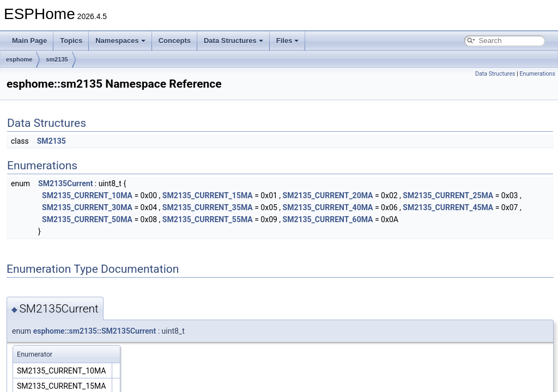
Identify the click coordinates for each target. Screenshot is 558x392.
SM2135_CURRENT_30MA (87, 207)
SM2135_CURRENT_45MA (448, 207)
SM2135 (51, 141)
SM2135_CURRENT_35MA (208, 207)
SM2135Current (65, 183)
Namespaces (120, 41)
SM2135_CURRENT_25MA (448, 195)
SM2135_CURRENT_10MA (87, 195)
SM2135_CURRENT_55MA (208, 219)
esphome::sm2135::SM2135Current (95, 331)
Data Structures (233, 41)
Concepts (175, 41)
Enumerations (537, 74)
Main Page (29, 41)
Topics (71, 41)
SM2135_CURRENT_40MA (328, 207)
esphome (19, 59)
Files (288, 41)
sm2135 (57, 59)
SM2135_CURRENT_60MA (328, 219)
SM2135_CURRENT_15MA (208, 195)
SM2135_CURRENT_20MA (328, 195)
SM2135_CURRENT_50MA (87, 219)
